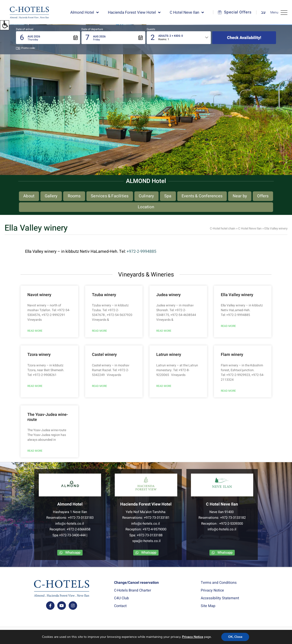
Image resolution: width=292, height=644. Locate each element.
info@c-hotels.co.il (70, 524)
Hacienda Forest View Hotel (134, 12)
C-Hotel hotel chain (223, 229)
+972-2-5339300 (231, 524)
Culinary (146, 196)
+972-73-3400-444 (72, 535)
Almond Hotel (85, 12)
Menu (279, 13)
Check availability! (244, 38)
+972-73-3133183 (81, 518)
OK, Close (235, 637)
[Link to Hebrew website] (261, 12)
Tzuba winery (104, 295)
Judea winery (168, 295)
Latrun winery (169, 355)
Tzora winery (39, 355)
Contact (120, 606)
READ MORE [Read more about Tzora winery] (35, 386)
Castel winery (104, 355)
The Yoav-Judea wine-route (48, 417)
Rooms (74, 196)
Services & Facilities (110, 196)
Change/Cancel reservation (136, 583)
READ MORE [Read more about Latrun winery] (164, 386)
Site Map (208, 606)
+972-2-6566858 (78, 529)
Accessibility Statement (220, 598)
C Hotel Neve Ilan (187, 12)
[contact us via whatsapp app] (70, 553)
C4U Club (121, 598)
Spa (168, 196)
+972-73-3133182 (233, 518)
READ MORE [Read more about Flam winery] (228, 391)
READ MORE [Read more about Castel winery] (99, 386)
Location (146, 207)
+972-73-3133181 (157, 518)
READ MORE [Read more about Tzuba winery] (99, 331)
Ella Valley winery (237, 295)
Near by (240, 196)
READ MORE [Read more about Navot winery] (35, 331)
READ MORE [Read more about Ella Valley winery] (228, 326)
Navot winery (39, 295)
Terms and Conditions (219, 583)
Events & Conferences (202, 196)
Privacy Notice (212, 590)
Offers (263, 196)
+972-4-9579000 (154, 529)
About (29, 196)
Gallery (51, 196)
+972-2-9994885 (141, 252)
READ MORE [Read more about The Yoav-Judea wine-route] (35, 451)
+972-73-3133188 (150, 535)
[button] (5, 25)
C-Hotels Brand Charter (133, 590)
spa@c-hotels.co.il (146, 541)
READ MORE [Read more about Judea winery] (164, 331)
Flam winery (232, 355)
